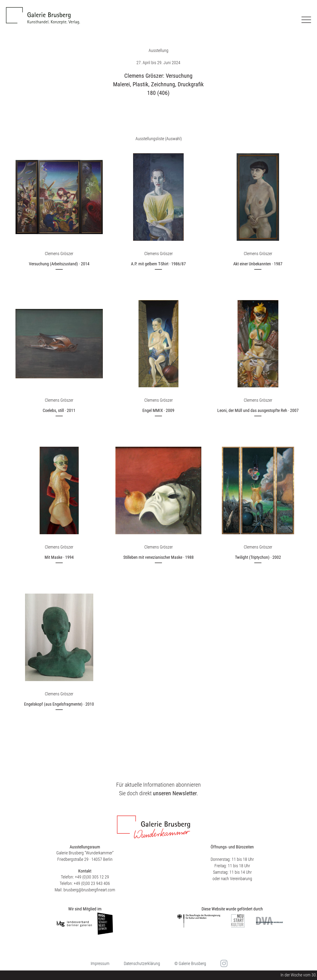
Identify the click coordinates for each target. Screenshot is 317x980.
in (223, 964)
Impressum (100, 963)
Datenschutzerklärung (142, 963)
